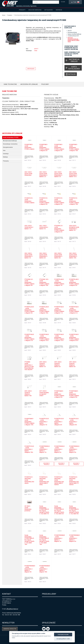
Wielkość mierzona (35, 10)
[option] (13, 38)
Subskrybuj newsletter (10, 629)
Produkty (22, 10)
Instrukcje (6, 154)
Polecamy (45, 84)
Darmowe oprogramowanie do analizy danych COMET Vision (74, 40)
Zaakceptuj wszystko (63, 635)
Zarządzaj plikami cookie (63, 639)
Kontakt (63, 2)
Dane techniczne (10, 84)
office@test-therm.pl (12, 609)
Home (4, 15)
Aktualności (49, 10)
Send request (31, 69)
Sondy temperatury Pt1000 (11, 137)
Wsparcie (59, 10)
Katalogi (5, 157)
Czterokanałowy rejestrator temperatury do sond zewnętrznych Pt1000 (33, 15)
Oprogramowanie (8, 147)
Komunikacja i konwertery (10, 144)
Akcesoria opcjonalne (29, 84)
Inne (4, 150)
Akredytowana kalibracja (10, 141)
